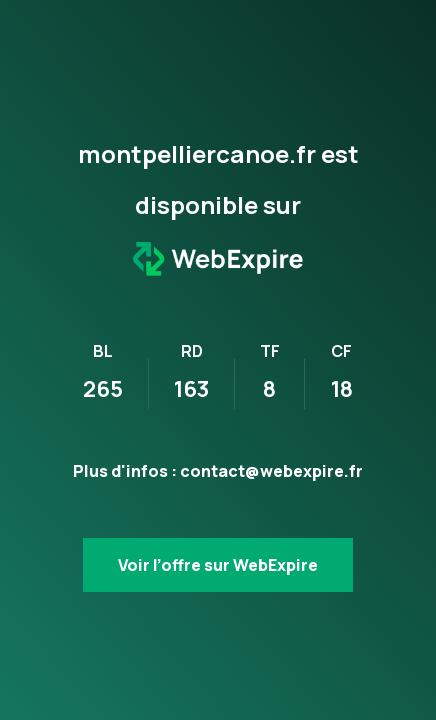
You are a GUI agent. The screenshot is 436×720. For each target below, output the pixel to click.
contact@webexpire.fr (271, 471)
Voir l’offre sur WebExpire (218, 565)
